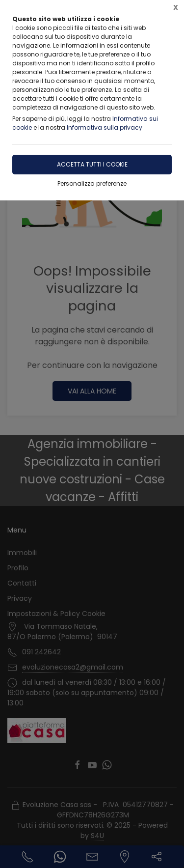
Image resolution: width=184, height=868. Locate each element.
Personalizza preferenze (92, 183)
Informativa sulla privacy (105, 127)
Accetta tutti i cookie (92, 164)
